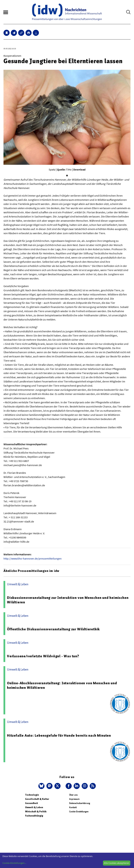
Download (79, 169)
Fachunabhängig (34, 816)
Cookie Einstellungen (79, 812)
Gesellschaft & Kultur (37, 799)
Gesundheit (31, 803)
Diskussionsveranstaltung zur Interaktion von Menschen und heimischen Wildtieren (68, 600)
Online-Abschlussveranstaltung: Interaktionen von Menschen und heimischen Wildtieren (62, 685)
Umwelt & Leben (34, 807)
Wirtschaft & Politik (36, 812)
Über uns (73, 795)
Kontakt (73, 807)
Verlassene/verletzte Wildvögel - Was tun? (43, 656)
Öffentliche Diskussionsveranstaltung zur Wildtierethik (53, 629)
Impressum (74, 799)
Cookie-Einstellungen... (14, 863)
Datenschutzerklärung (80, 803)
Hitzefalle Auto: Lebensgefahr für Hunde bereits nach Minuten (59, 735)
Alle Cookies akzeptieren (117, 863)
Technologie (32, 795)
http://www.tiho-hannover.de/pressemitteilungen (33, 558)
